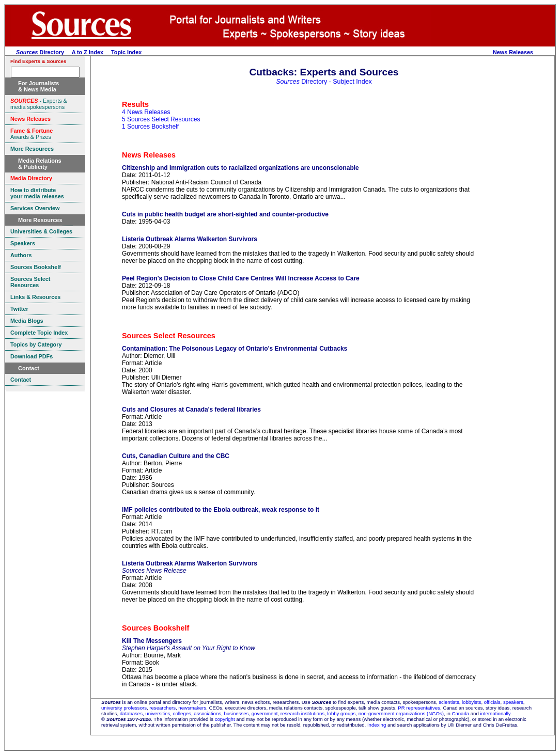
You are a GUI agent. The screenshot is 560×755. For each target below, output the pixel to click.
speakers (513, 702)
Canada (460, 713)
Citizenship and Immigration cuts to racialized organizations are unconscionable (240, 168)
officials (492, 702)
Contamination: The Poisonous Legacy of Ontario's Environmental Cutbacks (235, 349)
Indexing (377, 725)
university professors (124, 708)
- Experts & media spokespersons (39, 104)
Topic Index (126, 52)
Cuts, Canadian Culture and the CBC (176, 456)
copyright (225, 719)
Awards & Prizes (32, 134)
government (265, 713)
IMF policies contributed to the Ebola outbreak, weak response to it (221, 510)
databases (131, 713)
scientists (449, 702)
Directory (40, 52)
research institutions (302, 713)
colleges (182, 713)
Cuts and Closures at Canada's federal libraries (191, 410)
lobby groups (341, 713)
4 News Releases (146, 112)
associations (207, 713)
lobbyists (471, 702)
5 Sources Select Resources (161, 119)
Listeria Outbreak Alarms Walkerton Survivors (190, 239)
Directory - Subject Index (324, 82)
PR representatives (419, 708)
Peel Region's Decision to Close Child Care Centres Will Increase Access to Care (241, 278)
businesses (236, 713)
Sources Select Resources (169, 336)
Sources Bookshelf (155, 628)
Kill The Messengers (152, 641)
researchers (162, 708)
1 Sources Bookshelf (150, 127)
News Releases (513, 52)
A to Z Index (88, 52)
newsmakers (192, 708)
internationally (495, 713)
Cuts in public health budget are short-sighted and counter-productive (225, 214)
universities (158, 713)
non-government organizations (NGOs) (401, 713)
